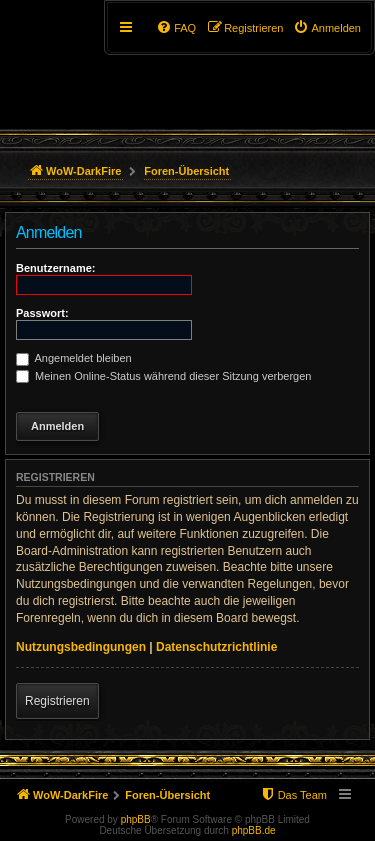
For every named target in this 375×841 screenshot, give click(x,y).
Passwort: (42, 313)
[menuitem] (327, 28)
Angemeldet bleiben (74, 358)
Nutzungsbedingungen (81, 647)
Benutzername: (55, 268)
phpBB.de (254, 830)
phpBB (136, 819)
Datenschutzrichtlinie (216, 647)
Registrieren (57, 701)
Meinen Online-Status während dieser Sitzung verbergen (163, 376)
